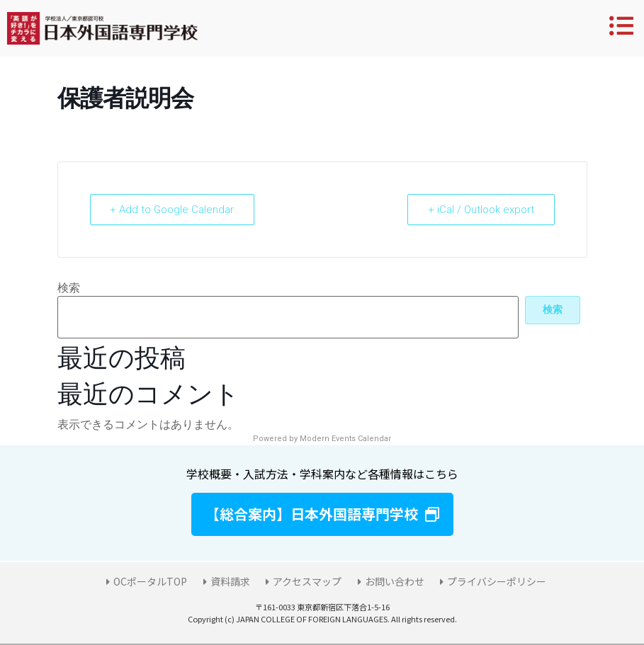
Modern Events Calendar (345, 439)
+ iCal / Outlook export (481, 210)
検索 (69, 288)
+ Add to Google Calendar (173, 210)
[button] (322, 514)
